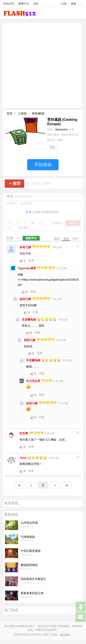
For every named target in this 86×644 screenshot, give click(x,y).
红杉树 (24, 433)
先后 (66, 239)
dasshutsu (62, 129)
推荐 (15, 184)
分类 (64, 4)
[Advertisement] (41, 65)
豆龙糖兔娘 (29, 319)
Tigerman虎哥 (27, 268)
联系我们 (65, 635)
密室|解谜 (38, 113)
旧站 (36, 4)
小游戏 (22, 113)
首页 (10, 113)
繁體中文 (24, 4)
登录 (29, 212)
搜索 (74, 4)
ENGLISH (9, 4)
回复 (31, 260)
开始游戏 (43, 165)
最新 (57, 239)
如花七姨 (26, 247)
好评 (75, 239)
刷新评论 (31, 238)
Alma (23, 458)
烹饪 (52, 147)
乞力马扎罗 (34, 381)
